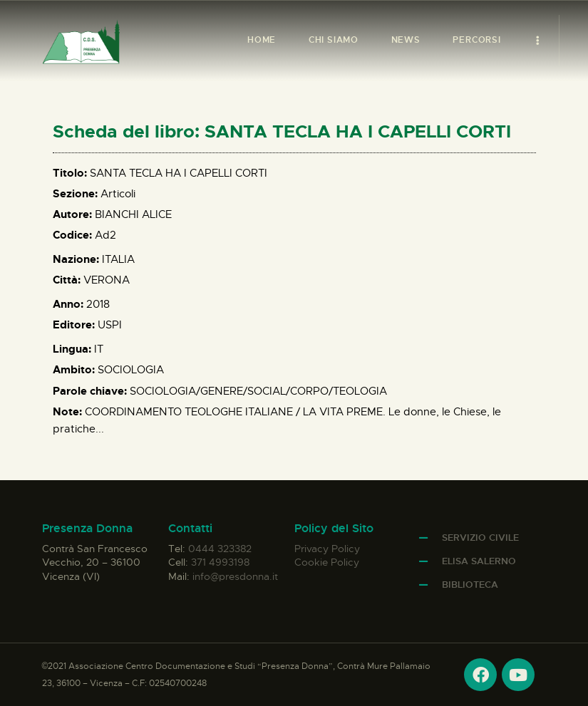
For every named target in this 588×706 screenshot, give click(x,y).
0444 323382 (220, 549)
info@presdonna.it (235, 576)
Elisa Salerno (479, 561)
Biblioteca (470, 585)
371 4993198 (220, 562)
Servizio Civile (480, 538)
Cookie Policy (327, 562)
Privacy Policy (327, 549)
